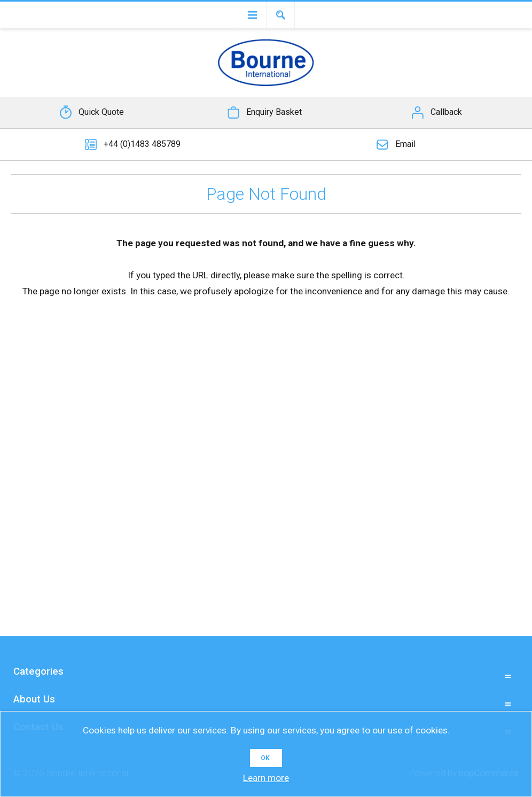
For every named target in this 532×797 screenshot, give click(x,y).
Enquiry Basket (274, 112)
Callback (446, 112)
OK (265, 758)
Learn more (266, 778)
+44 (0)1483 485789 (142, 144)
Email (405, 144)
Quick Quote (101, 112)
